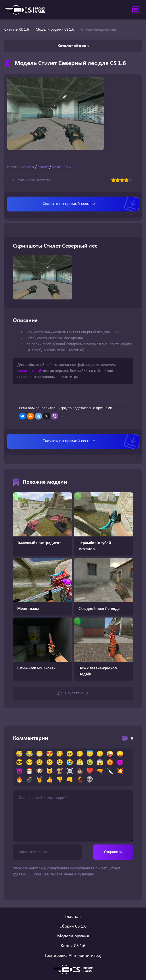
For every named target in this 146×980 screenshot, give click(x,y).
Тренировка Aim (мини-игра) (73, 956)
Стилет (43, 167)
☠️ (70, 771)
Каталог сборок (73, 46)
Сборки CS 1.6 (73, 926)
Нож (30, 167)
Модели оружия (73, 936)
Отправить (113, 852)
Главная (73, 917)
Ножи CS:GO (62, 167)
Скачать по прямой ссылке (69, 204)
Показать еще (73, 693)
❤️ (90, 771)
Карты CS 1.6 (73, 946)
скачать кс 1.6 (29, 371)
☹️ (50, 763)
